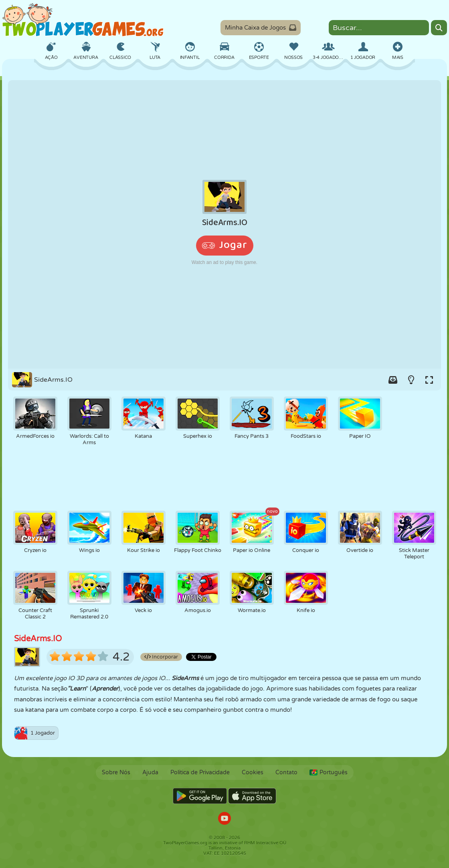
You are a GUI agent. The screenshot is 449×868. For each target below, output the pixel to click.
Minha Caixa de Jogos (261, 28)
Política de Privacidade (200, 772)
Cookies (253, 772)
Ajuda (150, 772)
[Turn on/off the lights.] (411, 380)
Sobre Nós (116, 772)
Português (329, 772)
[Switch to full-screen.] (429, 380)
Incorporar (161, 657)
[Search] (439, 28)
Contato (286, 772)
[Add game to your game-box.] (393, 380)
